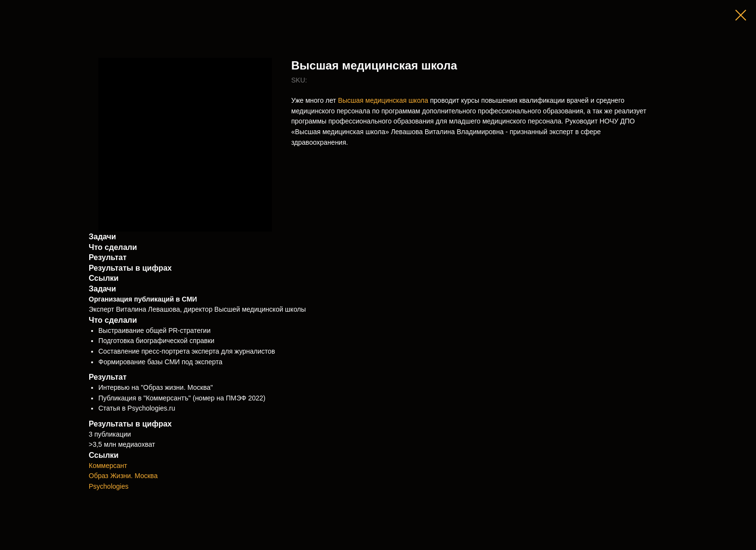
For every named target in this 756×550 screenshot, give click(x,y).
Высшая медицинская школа (383, 100)
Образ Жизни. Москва (123, 476)
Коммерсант (108, 466)
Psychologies (109, 486)
